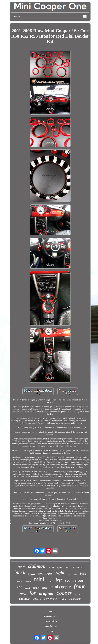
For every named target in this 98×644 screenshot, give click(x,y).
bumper (32, 574)
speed (27, 588)
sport (21, 567)
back (83, 574)
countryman (74, 580)
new (23, 594)
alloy (45, 588)
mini (39, 579)
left (59, 580)
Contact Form (50, 616)
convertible (50, 599)
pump (36, 588)
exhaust (78, 567)
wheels (78, 595)
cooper (64, 593)
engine (63, 599)
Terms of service (50, 626)
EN (48, 631)
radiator (24, 599)
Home (50, 611)
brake (20, 582)
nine (75, 574)
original (46, 593)
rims (50, 581)
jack (69, 575)
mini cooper (61, 587)
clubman (37, 566)
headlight (45, 573)
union (28, 581)
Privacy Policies (50, 621)
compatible (75, 599)
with (51, 567)
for (33, 593)
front (79, 586)
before (37, 599)
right (60, 573)
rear (19, 587)
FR (52, 631)
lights (60, 568)
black (20, 572)
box (68, 567)
